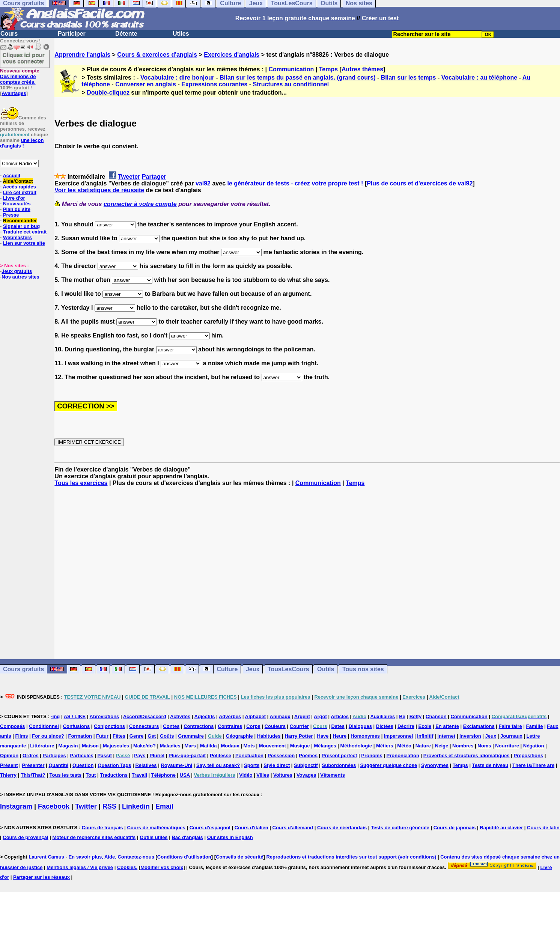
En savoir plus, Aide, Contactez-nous (111, 857)
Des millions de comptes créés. (20, 76)
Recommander (20, 221)
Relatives (146, 765)
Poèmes (308, 755)
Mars (190, 746)
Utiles (181, 34)
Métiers (385, 746)
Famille (535, 726)
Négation (534, 746)
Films (22, 736)
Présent (9, 765)
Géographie (239, 736)
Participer (72, 34)
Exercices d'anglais (232, 55)
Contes (171, 726)
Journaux (511, 736)
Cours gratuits (23, 669)
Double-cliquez (108, 93)
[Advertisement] (307, 573)
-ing (55, 716)
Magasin (68, 746)
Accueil (11, 176)
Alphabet (256, 716)
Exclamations (479, 726)
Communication (291, 69)
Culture (227, 669)
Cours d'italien (251, 828)
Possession (281, 755)
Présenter (33, 765)
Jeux (253, 669)
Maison (90, 746)
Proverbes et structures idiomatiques (467, 755)
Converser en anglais (146, 84)
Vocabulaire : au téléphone (479, 78)
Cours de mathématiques (156, 828)
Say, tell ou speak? (218, 765)
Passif (105, 755)
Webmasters (17, 237)
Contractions (199, 726)
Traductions (114, 775)
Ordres (31, 755)
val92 (203, 183)
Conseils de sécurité (239, 857)
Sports (252, 765)
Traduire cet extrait (25, 232)
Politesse (221, 755)
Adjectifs (205, 716)
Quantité (58, 765)
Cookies (127, 867)
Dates (338, 726)
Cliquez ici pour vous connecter (24, 58)
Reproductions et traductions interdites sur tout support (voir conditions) (351, 857)
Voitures (283, 775)
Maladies (170, 746)
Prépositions (528, 755)
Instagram (16, 806)
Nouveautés (17, 204)
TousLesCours (288, 669)
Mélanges (325, 746)
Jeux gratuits (17, 271)
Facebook (54, 806)
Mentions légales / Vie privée (80, 867)
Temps (328, 69)
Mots (249, 746)
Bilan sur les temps (409, 78)
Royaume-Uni (176, 765)
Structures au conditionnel (291, 84)
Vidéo (246, 775)
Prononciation (403, 755)
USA (185, 775)
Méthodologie (356, 746)
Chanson (436, 716)
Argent (302, 716)
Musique (300, 746)
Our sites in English (230, 837)
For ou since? (48, 736)
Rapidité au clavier (501, 828)
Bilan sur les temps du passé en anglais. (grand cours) (297, 78)
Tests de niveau (490, 765)
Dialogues (360, 726)
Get (152, 736)
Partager (154, 177)
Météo (404, 746)
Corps (253, 726)
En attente (447, 726)
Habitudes (269, 736)
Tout (91, 775)
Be (402, 716)
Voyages (306, 775)
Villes (263, 775)
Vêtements (333, 775)
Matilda (208, 746)
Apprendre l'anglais (82, 55)
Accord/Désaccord (145, 716)
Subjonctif (306, 765)
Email (164, 806)
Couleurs (275, 726)
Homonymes (365, 736)
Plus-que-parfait (187, 755)
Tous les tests (66, 775)
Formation (80, 736)
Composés (12, 726)
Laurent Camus (46, 857)
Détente (126, 34)
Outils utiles (154, 837)
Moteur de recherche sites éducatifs (94, 837)
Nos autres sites (20, 277)
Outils (326, 669)
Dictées (385, 726)
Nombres (463, 746)
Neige (442, 746)
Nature (423, 746)
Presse (11, 215)
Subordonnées (339, 765)
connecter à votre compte (140, 204)
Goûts (167, 736)
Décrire (406, 726)
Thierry (8, 775)
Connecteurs (144, 726)
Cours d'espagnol (210, 828)
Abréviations (105, 716)
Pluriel (157, 755)
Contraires (230, 726)
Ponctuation (249, 755)
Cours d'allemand (293, 828)
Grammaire (191, 736)
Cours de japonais (455, 828)
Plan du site (17, 209)
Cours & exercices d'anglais (157, 55)
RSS (109, 806)
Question (83, 765)
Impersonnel (398, 736)
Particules (82, 755)
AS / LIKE (75, 716)
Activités (180, 716)
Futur (102, 736)
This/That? (33, 775)
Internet (446, 736)
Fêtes (119, 736)
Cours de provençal (25, 837)
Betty (416, 716)
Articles (340, 716)
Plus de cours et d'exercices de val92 (420, 183)
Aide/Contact (18, 181)
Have (323, 736)
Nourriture (507, 746)
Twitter (86, 806)
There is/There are (533, 765)
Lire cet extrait (20, 192)
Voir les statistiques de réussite (99, 190)
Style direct (277, 765)
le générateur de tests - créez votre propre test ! (295, 183)
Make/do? (145, 746)
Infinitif (425, 736)
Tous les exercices (81, 483)
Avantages (14, 93)
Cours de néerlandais (342, 828)
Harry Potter (299, 736)
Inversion (470, 736)
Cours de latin (543, 828)
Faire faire (510, 726)
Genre (137, 736)
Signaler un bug (21, 226)
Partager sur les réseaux (41, 877)
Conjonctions (109, 726)
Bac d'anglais (187, 837)
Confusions (77, 726)
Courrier (299, 726)
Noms (484, 746)
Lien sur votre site (24, 243)
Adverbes (230, 716)
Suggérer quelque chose (388, 765)
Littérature (42, 746)
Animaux (280, 716)
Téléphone (163, 775)
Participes (54, 755)
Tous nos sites (363, 669)
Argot (320, 716)
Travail (139, 775)
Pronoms (372, 755)
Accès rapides (19, 187)
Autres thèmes (362, 69)
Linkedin (136, 806)
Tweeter (129, 177)
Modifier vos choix (162, 867)
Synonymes (435, 765)
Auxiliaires (382, 716)
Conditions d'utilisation (184, 857)
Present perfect (339, 755)
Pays (140, 755)
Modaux (230, 746)
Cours (9, 34)
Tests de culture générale (400, 828)
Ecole (425, 726)
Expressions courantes (214, 84)
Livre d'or (14, 198)
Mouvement (272, 746)
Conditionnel (44, 726)
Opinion (9, 755)
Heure (339, 736)
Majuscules (116, 746)
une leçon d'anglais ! (22, 143)
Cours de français (102, 828)
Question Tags (114, 765)
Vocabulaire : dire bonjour (177, 78)
